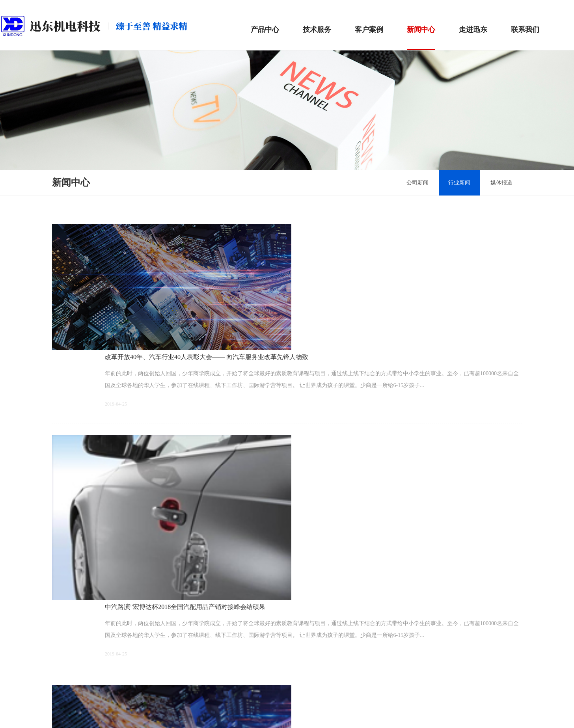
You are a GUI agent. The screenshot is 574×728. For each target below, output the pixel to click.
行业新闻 (449, 173)
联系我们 (525, 20)
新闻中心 (421, 20)
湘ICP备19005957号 (248, 714)
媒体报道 (499, 173)
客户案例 (369, 20)
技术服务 (317, 20)
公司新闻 (399, 173)
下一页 (313, 648)
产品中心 (265, 20)
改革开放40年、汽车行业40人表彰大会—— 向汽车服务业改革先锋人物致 (242, 219)
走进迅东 (473, 20)
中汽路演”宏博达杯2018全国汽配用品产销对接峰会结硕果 (221, 302)
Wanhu (366, 714)
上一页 (261, 648)
